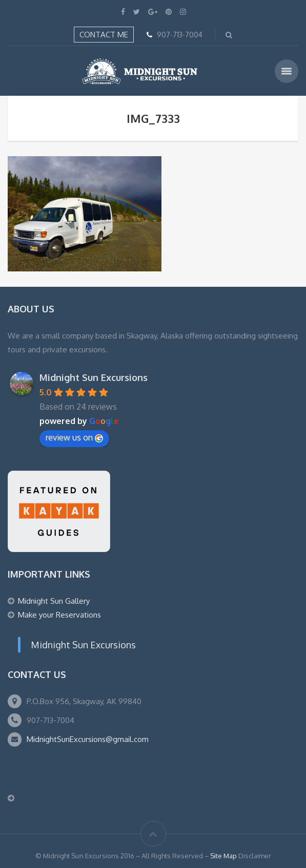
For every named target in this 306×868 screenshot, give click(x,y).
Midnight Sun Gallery (54, 601)
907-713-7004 (180, 35)
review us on (74, 437)
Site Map (223, 856)
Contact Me (104, 35)
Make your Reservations (59, 615)
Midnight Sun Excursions (94, 377)
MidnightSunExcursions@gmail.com (88, 739)
